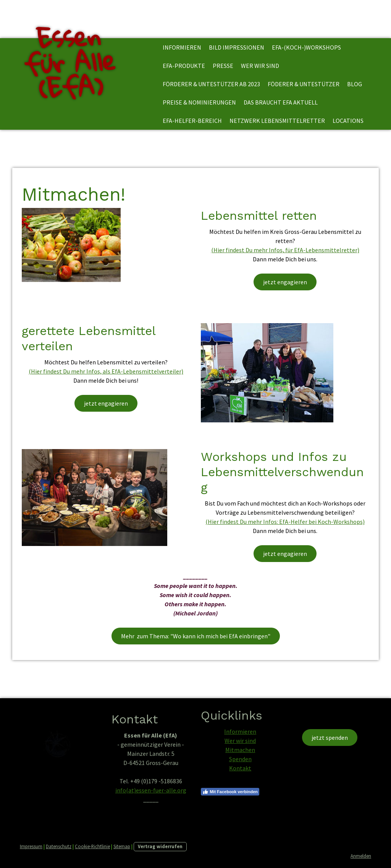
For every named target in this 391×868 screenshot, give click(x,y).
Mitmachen (240, 750)
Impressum (31, 846)
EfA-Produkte (184, 66)
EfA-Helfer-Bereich (192, 121)
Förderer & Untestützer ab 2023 (211, 84)
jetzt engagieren (285, 282)
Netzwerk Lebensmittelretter (277, 121)
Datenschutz (59, 846)
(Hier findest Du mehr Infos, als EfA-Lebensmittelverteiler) (106, 371)
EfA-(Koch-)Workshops (306, 47)
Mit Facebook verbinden (230, 792)
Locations (348, 121)
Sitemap (122, 846)
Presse (223, 66)
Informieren (240, 731)
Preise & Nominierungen (199, 102)
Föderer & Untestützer (304, 84)
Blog (355, 84)
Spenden (240, 759)
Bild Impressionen (237, 47)
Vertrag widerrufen (160, 846)
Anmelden (361, 856)
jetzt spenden (330, 738)
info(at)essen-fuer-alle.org (151, 790)
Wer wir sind (260, 66)
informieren (182, 47)
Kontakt (240, 768)
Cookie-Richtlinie (92, 846)
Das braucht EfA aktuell (281, 102)
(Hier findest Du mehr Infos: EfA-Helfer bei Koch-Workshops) (285, 522)
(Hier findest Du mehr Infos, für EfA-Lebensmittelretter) (285, 250)
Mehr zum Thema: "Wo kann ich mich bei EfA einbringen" (196, 636)
